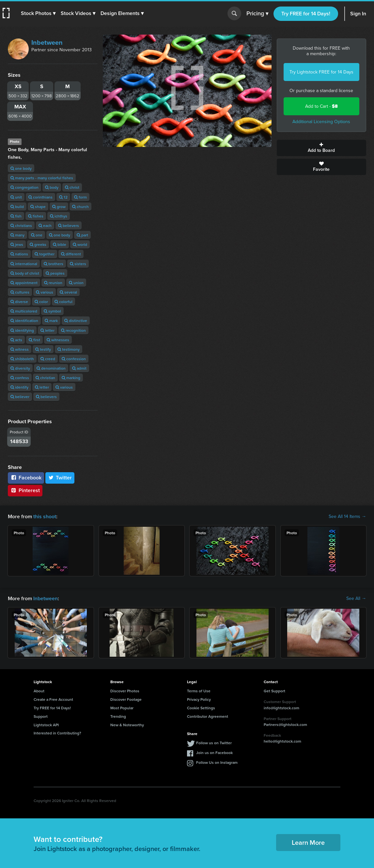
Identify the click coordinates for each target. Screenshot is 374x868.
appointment (24, 283)
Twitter (60, 478)
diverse (19, 302)
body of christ (25, 273)
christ (72, 187)
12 (63, 197)
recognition (73, 330)
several (68, 292)
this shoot (45, 516)
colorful (63, 302)
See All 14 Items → (347, 517)
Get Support (274, 691)
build (17, 207)
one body (21, 168)
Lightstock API (46, 725)
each (45, 225)
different (71, 254)
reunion (53, 283)
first (34, 340)
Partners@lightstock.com (285, 724)
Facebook (26, 478)
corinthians (40, 197)
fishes (36, 216)
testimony (69, 349)
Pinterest (25, 490)
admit (79, 368)
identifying (22, 330)
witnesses (58, 340)
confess (20, 378)
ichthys (59, 216)
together (45, 254)
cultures (20, 292)
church (80, 207)
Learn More (308, 842)
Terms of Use (199, 691)
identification (24, 321)
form (80, 197)
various (45, 292)
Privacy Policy (199, 699)
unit (16, 197)
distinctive (76, 321)
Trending (118, 716)
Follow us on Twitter (214, 743)
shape (38, 207)
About (39, 691)
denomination (51, 368)
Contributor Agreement (208, 716)
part (82, 235)
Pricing (257, 14)
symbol (52, 311)
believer (20, 397)
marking (71, 378)
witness (20, 349)
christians (21, 225)
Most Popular (122, 708)
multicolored (24, 311)
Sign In (358, 14)
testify (43, 349)
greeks (38, 244)
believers (69, 225)
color (41, 302)
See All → (356, 599)
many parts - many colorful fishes (42, 178)
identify (19, 387)
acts (16, 340)
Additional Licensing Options (321, 122)
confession (74, 359)
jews (17, 244)
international (24, 264)
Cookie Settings (201, 708)
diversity (20, 368)
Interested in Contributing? (57, 733)
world (80, 244)
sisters (78, 264)
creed (48, 359)
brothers (54, 264)
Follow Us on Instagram (217, 762)
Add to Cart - (321, 106)
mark (51, 321)
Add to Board (322, 148)
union (76, 283)
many (17, 235)
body (52, 187)
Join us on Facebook (214, 753)
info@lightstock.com (281, 708)
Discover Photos (125, 691)
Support (41, 716)
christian (45, 378)
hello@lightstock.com (282, 741)
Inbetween (47, 42)
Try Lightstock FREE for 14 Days (321, 72)
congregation (24, 187)
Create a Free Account (53, 699)
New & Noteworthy (127, 725)
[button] (38, 13)
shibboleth (22, 359)
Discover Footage (126, 699)
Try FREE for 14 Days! (306, 14)
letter (47, 330)
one (37, 235)
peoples (55, 273)
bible (60, 244)
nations (19, 254)
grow (59, 207)
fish (16, 216)
